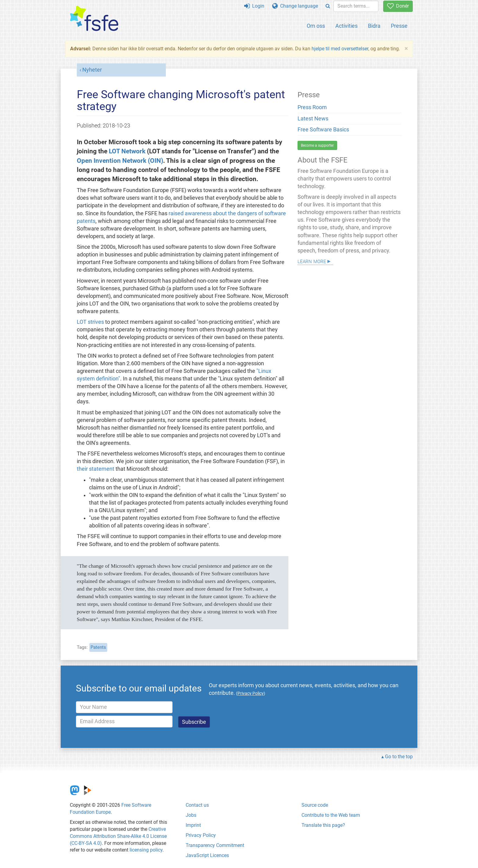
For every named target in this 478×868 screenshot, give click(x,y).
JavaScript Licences (207, 855)
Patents (98, 647)
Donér (398, 6)
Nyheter (92, 70)
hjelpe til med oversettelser (340, 49)
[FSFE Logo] (94, 19)
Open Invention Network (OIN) (120, 161)
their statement (96, 469)
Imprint (193, 825)
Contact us (197, 805)
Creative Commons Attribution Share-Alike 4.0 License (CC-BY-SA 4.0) (118, 836)
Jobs (191, 815)
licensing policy (146, 850)
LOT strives (90, 322)
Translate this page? (323, 825)
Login (254, 6)
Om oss (316, 26)
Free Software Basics (323, 130)
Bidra (374, 26)
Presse (399, 26)
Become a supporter (317, 145)
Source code (315, 805)
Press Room (312, 107)
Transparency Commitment (215, 845)
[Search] (328, 6)
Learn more (312, 261)
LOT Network (127, 151)
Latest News (313, 119)
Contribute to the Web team (331, 815)
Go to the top (399, 757)
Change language (295, 6)
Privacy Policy (201, 835)
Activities (346, 26)
